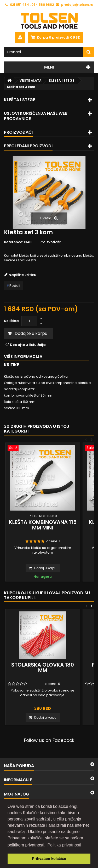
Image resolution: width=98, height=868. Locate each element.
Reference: (13, 242)
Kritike (11, 365)
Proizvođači (18, 132)
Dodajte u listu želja (27, 345)
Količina (11, 321)
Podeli (13, 286)
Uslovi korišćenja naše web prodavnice (36, 116)
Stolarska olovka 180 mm (43, 667)
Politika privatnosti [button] (64, 845)
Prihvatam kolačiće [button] (49, 859)
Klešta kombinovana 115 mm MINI (43, 525)
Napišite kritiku (22, 275)
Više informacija (23, 357)
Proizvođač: (50, 242)
